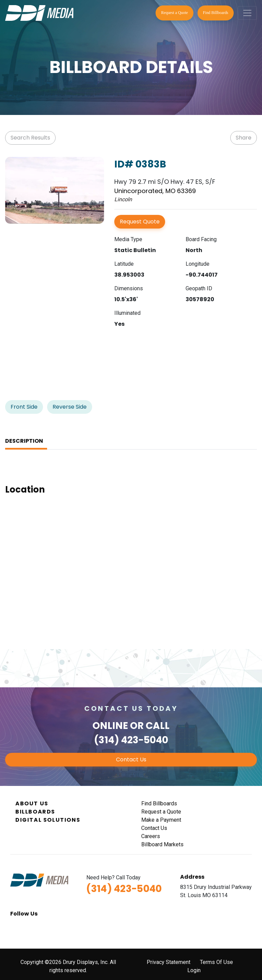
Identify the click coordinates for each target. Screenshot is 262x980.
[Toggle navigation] (247, 13)
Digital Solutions (48, 820)
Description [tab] (24, 441)
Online (110, 726)
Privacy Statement (169, 962)
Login (194, 970)
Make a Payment (161, 820)
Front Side (24, 407)
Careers (151, 836)
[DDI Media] (39, 12)
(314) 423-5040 (131, 740)
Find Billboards (216, 13)
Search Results (30, 138)
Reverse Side (70, 407)
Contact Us (131, 759)
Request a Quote (174, 13)
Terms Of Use (216, 962)
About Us (32, 803)
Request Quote (140, 222)
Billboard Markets (162, 844)
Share (244, 138)
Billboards (35, 812)
